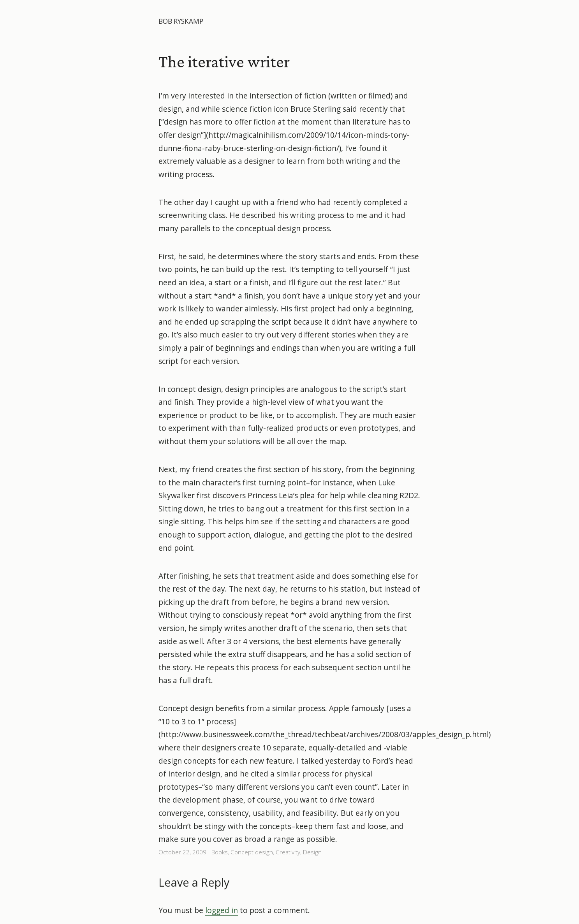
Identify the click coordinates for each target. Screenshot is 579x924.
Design (312, 852)
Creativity (288, 852)
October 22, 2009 (182, 852)
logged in (222, 910)
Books (220, 852)
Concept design (252, 852)
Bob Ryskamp (181, 21)
